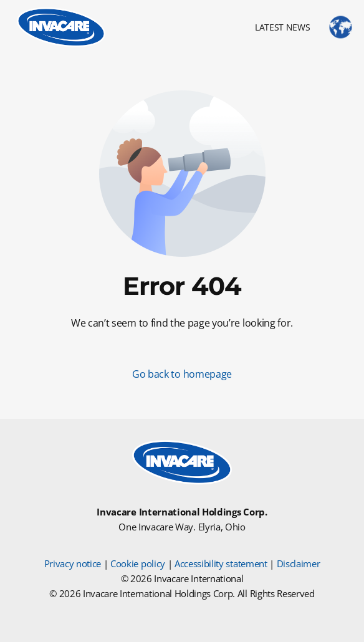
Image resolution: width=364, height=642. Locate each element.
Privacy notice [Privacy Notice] (73, 563)
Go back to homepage (182, 374)
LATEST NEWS (282, 27)
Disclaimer (299, 563)
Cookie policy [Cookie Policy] (138, 563)
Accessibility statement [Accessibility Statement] (221, 563)
